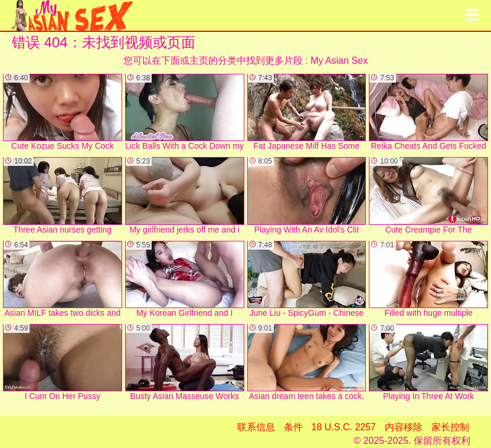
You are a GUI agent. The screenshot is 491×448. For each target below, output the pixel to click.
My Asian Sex (339, 61)
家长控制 (450, 427)
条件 (293, 427)
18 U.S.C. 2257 (344, 427)
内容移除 (404, 427)
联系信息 (256, 427)
